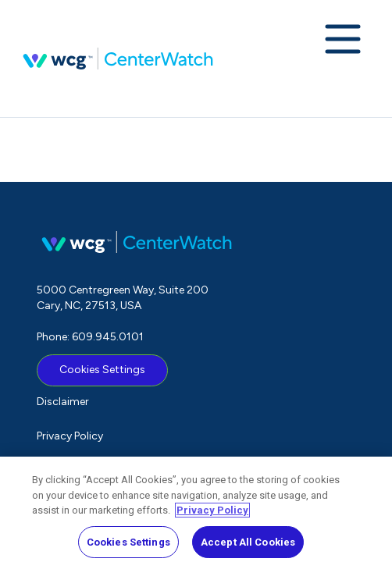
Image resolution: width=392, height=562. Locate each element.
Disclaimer (63, 402)
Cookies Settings (102, 370)
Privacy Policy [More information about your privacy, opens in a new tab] (212, 515)
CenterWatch (118, 59)
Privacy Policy (70, 436)
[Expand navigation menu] (343, 41)
